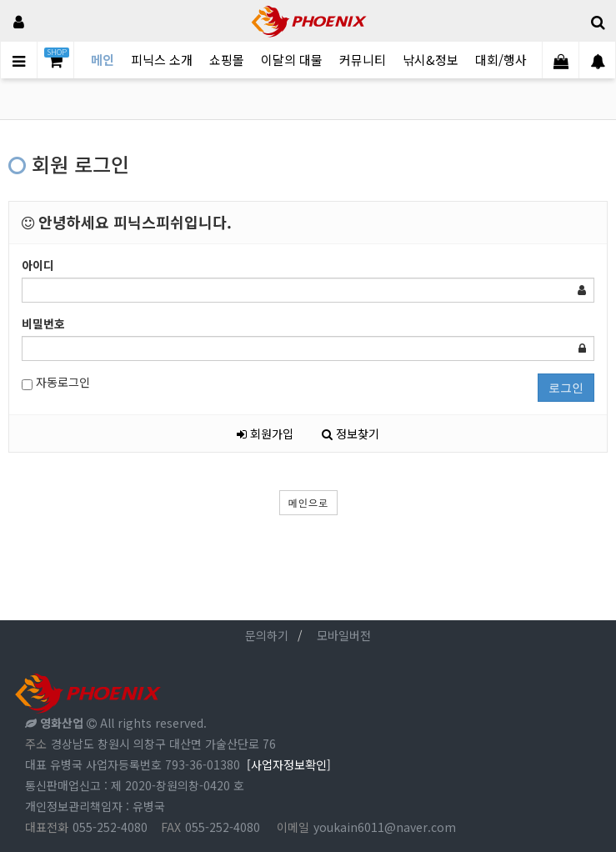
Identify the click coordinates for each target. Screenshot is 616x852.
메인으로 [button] (308, 502)
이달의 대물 (292, 60)
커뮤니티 (363, 60)
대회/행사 (501, 60)
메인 (103, 60)
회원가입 (265, 434)
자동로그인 (56, 382)
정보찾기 (351, 434)
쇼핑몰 (227, 60)
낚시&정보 (431, 60)
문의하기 (267, 635)
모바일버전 (344, 635)
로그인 (566, 388)
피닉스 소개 (162, 60)
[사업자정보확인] (289, 764)
